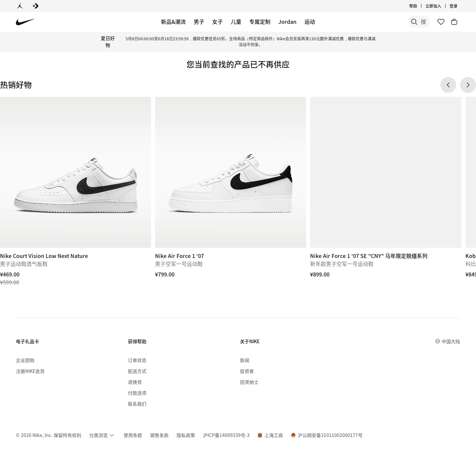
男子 (199, 21)
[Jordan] (20, 6)
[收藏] (441, 22)
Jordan (287, 21)
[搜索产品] (407, 22)
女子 (218, 21)
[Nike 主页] (26, 22)
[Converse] (36, 6)
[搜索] (380, 22)
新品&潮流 (173, 21)
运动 (310, 21)
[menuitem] (102, 435)
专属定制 (260, 21)
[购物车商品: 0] (454, 22)
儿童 (236, 21)
